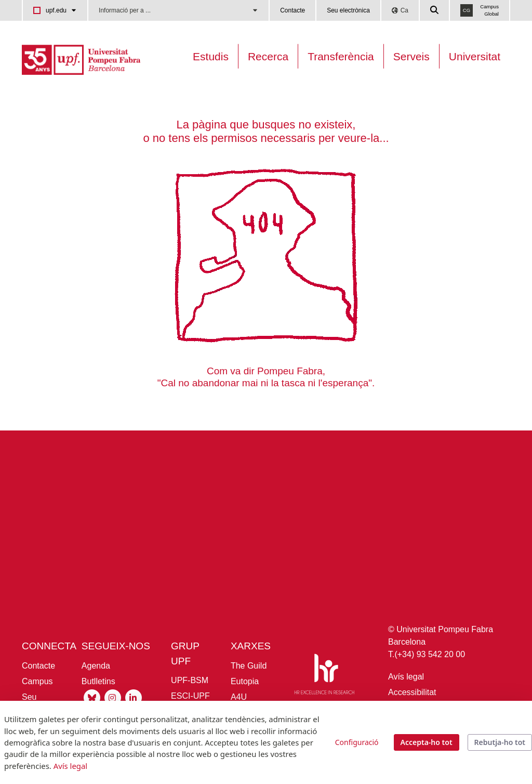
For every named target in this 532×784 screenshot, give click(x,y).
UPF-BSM (190, 680)
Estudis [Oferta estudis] (211, 56)
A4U (239, 697)
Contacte (292, 10)
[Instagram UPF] (113, 697)
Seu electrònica (348, 10)
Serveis (411, 56)
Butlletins (98, 681)
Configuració (357, 742)
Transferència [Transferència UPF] (341, 56)
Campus (37, 681)
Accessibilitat (412, 692)
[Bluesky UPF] (92, 697)
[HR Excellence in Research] (324, 676)
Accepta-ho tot (427, 742)
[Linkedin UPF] (134, 697)
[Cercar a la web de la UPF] (435, 10)
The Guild (249, 666)
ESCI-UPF (190, 696)
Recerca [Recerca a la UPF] (268, 56)
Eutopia (245, 681)
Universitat (475, 56)
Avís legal (406, 677)
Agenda (96, 666)
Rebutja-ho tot (500, 742)
